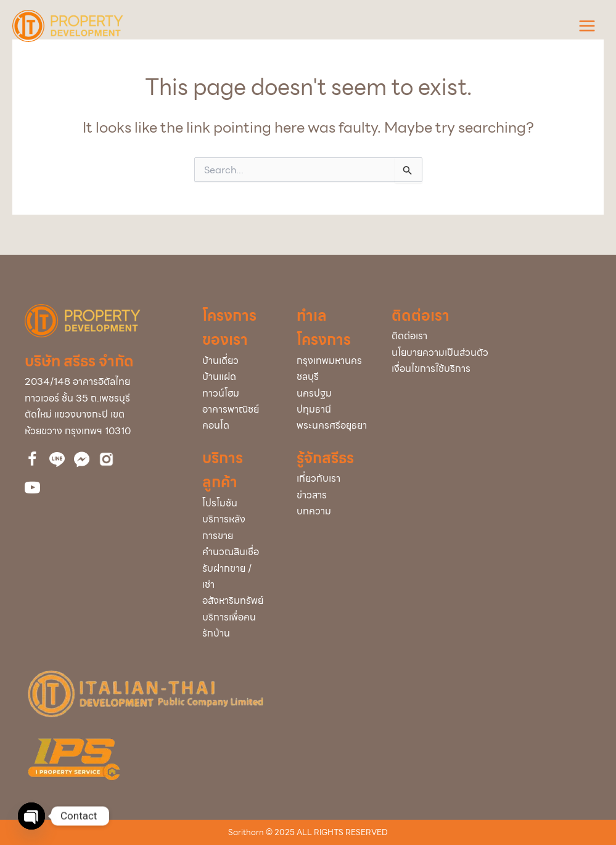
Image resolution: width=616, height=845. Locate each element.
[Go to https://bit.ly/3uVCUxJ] (106, 459)
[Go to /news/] (331, 495)
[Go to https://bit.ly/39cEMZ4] (32, 489)
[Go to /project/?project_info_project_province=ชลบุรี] (331, 377)
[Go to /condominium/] (237, 426)
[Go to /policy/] (491, 353)
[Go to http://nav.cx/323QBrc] (57, 460)
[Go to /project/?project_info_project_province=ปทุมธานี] (331, 410)
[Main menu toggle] (587, 26)
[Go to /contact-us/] (491, 336)
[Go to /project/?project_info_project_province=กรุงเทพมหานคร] (331, 361)
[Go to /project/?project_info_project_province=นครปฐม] (331, 394)
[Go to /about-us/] (331, 479)
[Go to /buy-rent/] (237, 585)
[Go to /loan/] (237, 552)
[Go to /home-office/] (237, 410)
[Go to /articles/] (331, 511)
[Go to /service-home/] (237, 626)
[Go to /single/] (237, 361)
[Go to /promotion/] (237, 503)
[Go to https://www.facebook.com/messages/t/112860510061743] (82, 460)
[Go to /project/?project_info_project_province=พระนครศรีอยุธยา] (331, 426)
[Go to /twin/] (237, 377)
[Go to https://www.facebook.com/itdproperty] (32, 461)
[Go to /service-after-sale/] (237, 528)
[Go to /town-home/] (237, 394)
